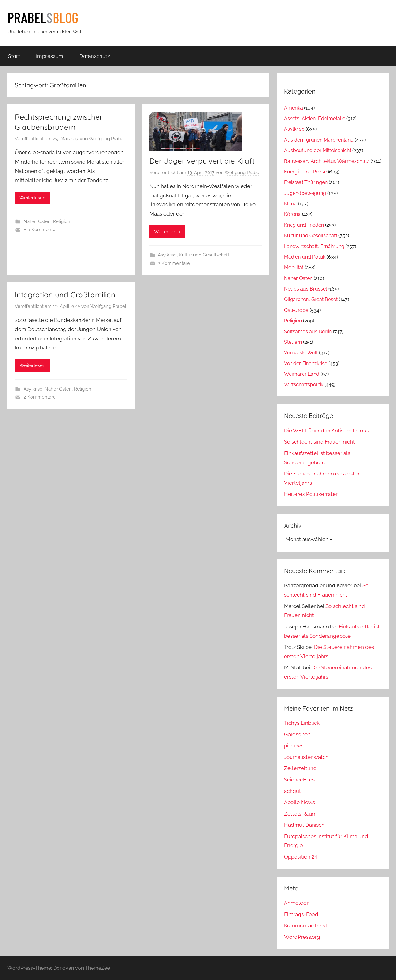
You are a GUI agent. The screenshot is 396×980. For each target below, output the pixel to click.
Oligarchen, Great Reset (311, 299)
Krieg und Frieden (304, 225)
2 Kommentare (40, 397)
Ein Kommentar (40, 230)
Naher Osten (37, 221)
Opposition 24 (301, 857)
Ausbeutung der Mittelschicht (318, 150)
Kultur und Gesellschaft (204, 255)
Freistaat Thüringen (306, 182)
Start (14, 56)
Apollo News (299, 802)
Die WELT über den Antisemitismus (326, 431)
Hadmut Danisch (304, 825)
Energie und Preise (305, 172)
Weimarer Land (302, 374)
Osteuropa (296, 310)
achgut (293, 791)
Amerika (293, 108)
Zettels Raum (300, 814)
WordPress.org (302, 937)
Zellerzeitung (300, 768)
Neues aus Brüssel (306, 289)
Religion (62, 221)
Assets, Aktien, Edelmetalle (315, 118)
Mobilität (294, 267)
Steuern (293, 342)
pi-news (294, 746)
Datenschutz (95, 56)
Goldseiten (297, 734)
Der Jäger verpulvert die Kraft (202, 161)
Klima (290, 204)
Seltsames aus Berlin (308, 332)
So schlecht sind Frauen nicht (319, 442)
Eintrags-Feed (301, 914)
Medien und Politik (305, 257)
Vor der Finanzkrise (306, 363)
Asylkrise (167, 255)
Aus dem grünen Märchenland (319, 140)
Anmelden (297, 903)
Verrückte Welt (301, 353)
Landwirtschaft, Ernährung (314, 246)
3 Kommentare (174, 263)
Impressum (50, 56)
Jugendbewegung (305, 193)
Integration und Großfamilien (65, 295)
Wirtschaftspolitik (304, 385)
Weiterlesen (32, 198)
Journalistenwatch (306, 757)
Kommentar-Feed (306, 925)
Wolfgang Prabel (107, 139)
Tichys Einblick (302, 723)
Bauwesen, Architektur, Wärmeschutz (327, 161)
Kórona (292, 214)
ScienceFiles (299, 780)
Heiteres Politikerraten (311, 494)
